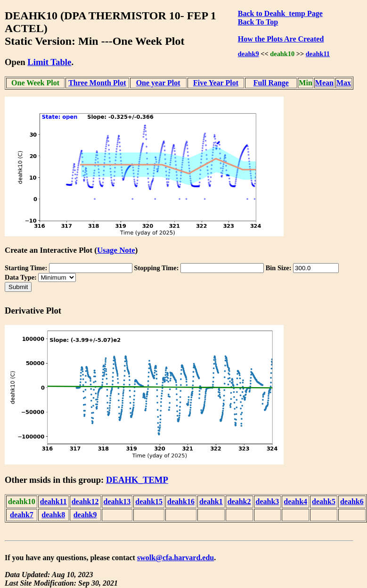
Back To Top (258, 22)
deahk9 (249, 54)
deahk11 (318, 54)
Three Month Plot (97, 83)
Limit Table (49, 62)
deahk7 (22, 515)
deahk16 (181, 501)
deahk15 (149, 501)
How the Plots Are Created (281, 39)
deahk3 (268, 501)
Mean (324, 83)
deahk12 (85, 501)
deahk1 (211, 501)
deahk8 (53, 515)
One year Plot (158, 83)
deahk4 (295, 501)
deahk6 (352, 501)
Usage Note (116, 250)
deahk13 (117, 501)
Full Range (271, 83)
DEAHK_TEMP (137, 480)
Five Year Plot (216, 83)
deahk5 (324, 501)
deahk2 (239, 501)
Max (344, 83)
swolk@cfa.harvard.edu (175, 558)
